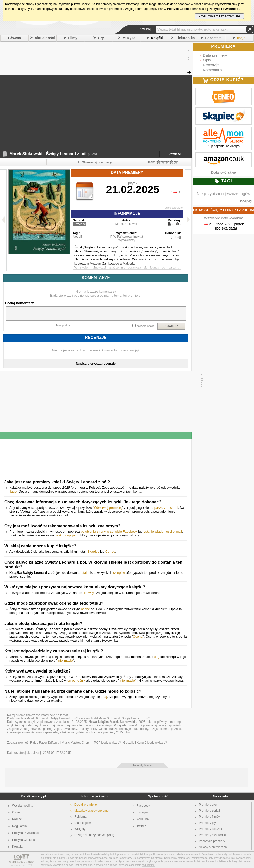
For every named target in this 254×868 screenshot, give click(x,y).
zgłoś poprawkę (174, 208)
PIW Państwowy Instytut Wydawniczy (127, 238)
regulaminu (148, 865)
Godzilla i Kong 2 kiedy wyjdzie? (145, 743)
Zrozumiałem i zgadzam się (219, 16)
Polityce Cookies (179, 9)
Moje (241, 38)
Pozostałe (213, 38)
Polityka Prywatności (26, 833)
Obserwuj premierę (108, 508)
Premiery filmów (210, 817)
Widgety (80, 829)
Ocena (138, 637)
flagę (13, 491)
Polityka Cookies (23, 840)
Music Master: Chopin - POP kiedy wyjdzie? (91, 743)
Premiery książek (210, 829)
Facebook (143, 806)
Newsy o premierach (213, 847)
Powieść (175, 154)
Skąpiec (93, 552)
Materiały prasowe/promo (92, 811)
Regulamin (19, 826)
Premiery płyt (208, 823)
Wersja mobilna (23, 806)
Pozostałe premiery (212, 841)
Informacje (65, 660)
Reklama (80, 817)
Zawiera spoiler (146, 326)
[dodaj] (77, 237)
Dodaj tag (245, 201)
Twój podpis (63, 325)
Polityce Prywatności (224, 9)
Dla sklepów (83, 823)
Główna (15, 38)
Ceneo (110, 552)
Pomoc (17, 819)
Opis (207, 60)
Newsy (89, 593)
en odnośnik (76, 681)
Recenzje (211, 65)
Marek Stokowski (127, 224)
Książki (157, 38)
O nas (16, 812)
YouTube (143, 819)
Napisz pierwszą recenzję (96, 363)
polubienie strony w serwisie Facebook (109, 531)
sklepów (119, 573)
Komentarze (213, 70)
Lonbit (30, 862)
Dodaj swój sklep (223, 173)
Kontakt (17, 847)
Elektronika (185, 38)
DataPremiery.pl (34, 796)
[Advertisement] (52, 97)
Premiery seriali (209, 811)
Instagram (143, 812)
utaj (157, 657)
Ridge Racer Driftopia (45, 743)
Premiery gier (208, 805)
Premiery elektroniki (212, 835)
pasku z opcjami (166, 508)
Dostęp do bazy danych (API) (94, 835)
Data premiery (215, 55)
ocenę (85, 609)
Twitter (141, 826)
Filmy (73, 38)
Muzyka (129, 38)
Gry (101, 38)
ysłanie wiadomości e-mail (163, 531)
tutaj (84, 573)
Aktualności (45, 38)
